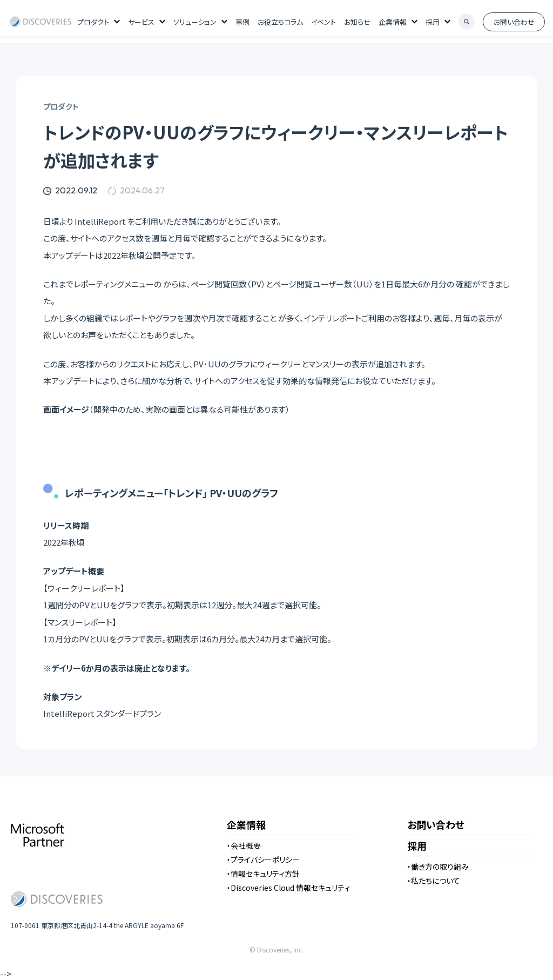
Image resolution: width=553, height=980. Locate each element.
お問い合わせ (514, 22)
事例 (242, 22)
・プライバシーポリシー (263, 860)
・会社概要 (244, 845)
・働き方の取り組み (438, 867)
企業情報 (393, 22)
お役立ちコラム (280, 22)
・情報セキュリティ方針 (263, 874)
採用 (433, 22)
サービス (141, 22)
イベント (323, 22)
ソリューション (195, 22)
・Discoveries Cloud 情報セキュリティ (288, 888)
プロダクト (93, 22)
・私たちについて (434, 881)
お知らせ (357, 22)
